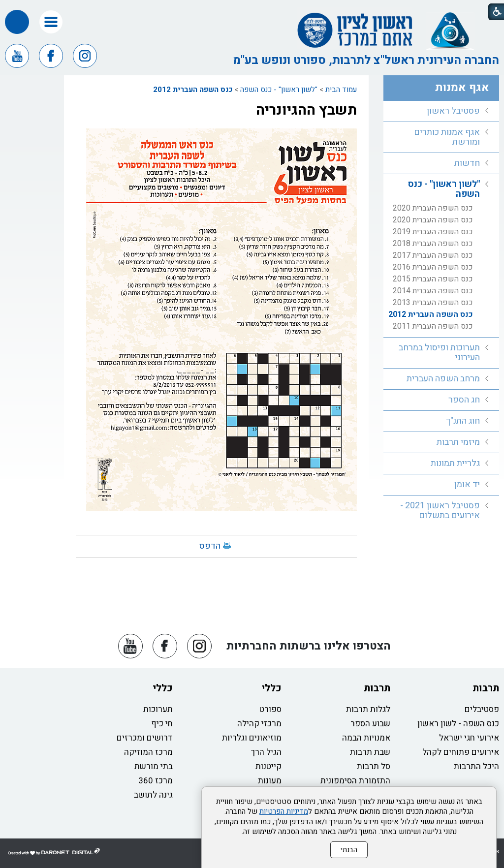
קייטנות (268, 766)
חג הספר (464, 400)
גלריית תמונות (455, 463)
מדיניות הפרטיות (284, 811)
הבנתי (349, 850)
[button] (51, 22)
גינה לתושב (153, 795)
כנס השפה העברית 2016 (433, 267)
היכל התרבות (476, 766)
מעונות (270, 781)
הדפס (210, 546)
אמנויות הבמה (366, 738)
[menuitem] (441, 111)
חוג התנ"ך (463, 421)
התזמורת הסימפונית (355, 781)
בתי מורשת (154, 766)
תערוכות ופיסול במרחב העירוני (439, 353)
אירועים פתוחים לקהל (461, 752)
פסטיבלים (482, 709)
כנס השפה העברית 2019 (433, 232)
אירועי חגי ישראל (469, 738)
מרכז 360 (156, 781)
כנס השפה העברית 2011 (433, 326)
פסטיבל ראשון (453, 111)
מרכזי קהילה (259, 724)
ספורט (270, 709)
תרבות (486, 688)
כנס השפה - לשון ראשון (458, 724)
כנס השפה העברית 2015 (433, 279)
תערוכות (158, 709)
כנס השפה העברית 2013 (433, 303)
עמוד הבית (341, 90)
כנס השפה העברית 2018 (433, 244)
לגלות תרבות (368, 709)
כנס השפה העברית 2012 (193, 90)
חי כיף (162, 724)
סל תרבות (374, 766)
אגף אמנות (462, 88)
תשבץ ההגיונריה (306, 110)
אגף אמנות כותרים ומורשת (447, 137)
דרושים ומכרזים (145, 738)
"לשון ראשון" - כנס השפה (279, 90)
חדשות (467, 163)
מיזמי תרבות (458, 442)
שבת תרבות (370, 752)
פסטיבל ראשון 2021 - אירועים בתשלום (440, 511)
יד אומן (467, 484)
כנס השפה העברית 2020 (433, 208)
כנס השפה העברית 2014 (433, 291)
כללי (271, 688)
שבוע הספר (370, 724)
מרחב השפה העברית (443, 379)
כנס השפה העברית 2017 (433, 255)
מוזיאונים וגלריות (252, 738)
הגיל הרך (266, 752)
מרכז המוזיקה (148, 752)
